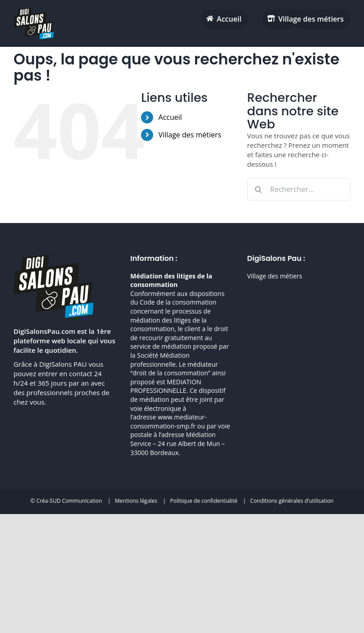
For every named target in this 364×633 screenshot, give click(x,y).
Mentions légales (136, 501)
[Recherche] (259, 189)
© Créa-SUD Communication (66, 501)
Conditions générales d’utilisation (292, 501)
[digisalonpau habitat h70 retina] (34, 11)
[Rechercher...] (299, 189)
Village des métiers (190, 135)
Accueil (170, 117)
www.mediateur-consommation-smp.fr (168, 421)
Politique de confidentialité (203, 501)
